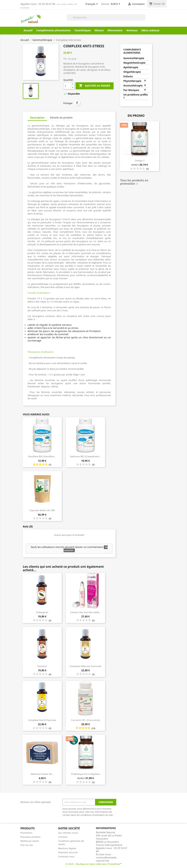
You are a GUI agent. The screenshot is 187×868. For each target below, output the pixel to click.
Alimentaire (115, 30)
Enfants (128, 76)
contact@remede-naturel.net (106, 859)
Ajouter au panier (95, 86)
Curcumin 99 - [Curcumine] (86, 720)
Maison (99, 30)
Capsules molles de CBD (42, 510)
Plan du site (27, 845)
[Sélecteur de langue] (92, 4)
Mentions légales (67, 848)
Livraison (63, 837)
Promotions (26, 833)
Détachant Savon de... (42, 774)
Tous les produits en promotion (134, 182)
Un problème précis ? (136, 96)
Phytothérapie (132, 81)
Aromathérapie (133, 86)
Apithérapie (131, 67)
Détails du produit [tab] (61, 118)
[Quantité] (67, 86)
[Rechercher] (106, 17)
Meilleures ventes (30, 841)
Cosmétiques (83, 30)
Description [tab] (37, 118)
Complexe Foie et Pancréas (42, 720)
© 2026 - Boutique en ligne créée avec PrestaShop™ (94, 864)
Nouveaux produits (30, 837)
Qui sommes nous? (68, 833)
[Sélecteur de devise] (116, 4)
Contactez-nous (66, 856)
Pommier (42, 666)
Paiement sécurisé (68, 852)
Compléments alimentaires (54, 30)
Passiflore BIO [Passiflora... (42, 456)
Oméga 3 (140, 161)
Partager (77, 103)
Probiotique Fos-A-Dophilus (86, 774)
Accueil (28, 30)
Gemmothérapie (134, 58)
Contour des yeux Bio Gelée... (86, 612)
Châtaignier (42, 612)
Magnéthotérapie (134, 63)
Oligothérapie (132, 72)
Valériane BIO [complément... (86, 456)
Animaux (132, 30)
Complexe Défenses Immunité (85, 666)
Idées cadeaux (150, 30)
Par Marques (131, 90)
